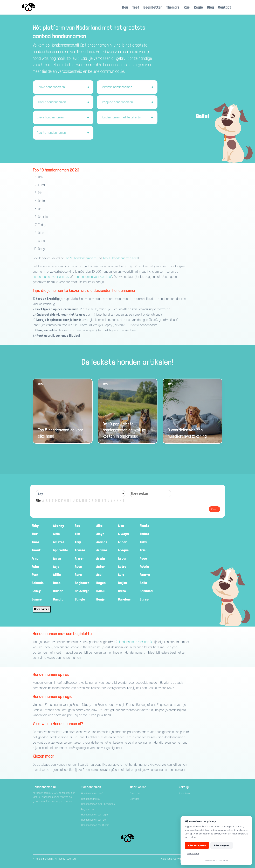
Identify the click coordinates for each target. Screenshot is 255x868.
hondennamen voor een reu (51, 277)
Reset (214, 509)
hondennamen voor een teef (93, 277)
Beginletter (153, 7)
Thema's (173, 7)
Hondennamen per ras (94, 820)
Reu (125, 7)
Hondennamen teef (92, 793)
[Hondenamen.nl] (33, 7)
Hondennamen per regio (95, 815)
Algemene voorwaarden (174, 859)
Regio (198, 7)
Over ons (135, 793)
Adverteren (185, 793)
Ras (187, 7)
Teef (136, 7)
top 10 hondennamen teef (121, 258)
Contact (225, 7)
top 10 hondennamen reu (82, 258)
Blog (211, 7)
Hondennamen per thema (95, 825)
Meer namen (42, 609)
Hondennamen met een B (135, 642)
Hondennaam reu (91, 799)
